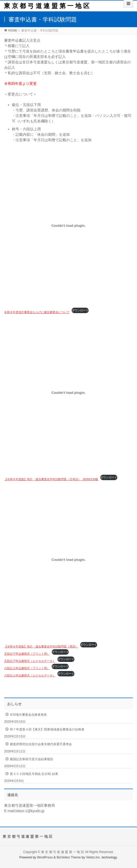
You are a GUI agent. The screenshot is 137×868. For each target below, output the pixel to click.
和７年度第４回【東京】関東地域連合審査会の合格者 (47, 729)
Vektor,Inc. (93, 857)
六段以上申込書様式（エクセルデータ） (30, 675)
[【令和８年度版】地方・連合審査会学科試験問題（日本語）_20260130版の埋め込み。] (68, 393)
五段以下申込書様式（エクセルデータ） (30, 661)
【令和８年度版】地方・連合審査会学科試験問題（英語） (41, 646)
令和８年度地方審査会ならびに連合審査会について (37, 312)
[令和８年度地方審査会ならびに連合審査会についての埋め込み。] (68, 225)
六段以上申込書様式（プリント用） (27, 668)
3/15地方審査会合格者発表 (28, 715)
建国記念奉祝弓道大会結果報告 (32, 759)
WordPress (45, 857)
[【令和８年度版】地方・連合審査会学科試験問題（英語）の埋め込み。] (68, 560)
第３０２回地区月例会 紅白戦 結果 (34, 774)
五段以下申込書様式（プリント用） (27, 654)
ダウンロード (80, 310)
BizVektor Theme (69, 857)
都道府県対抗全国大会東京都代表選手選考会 (41, 744)
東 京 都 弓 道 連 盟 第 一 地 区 (47, 6)
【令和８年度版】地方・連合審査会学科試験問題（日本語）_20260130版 (51, 479)
